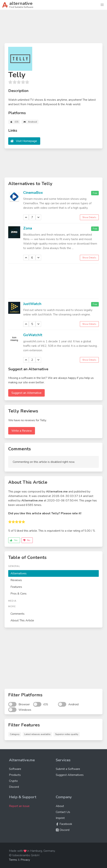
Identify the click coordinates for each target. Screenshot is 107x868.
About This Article (22, 620)
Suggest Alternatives (70, 775)
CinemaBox (33, 193)
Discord (14, 787)
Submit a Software (68, 769)
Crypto (13, 781)
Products (15, 775)
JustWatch (32, 304)
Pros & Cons (19, 594)
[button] (102, 5)
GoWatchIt (33, 335)
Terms (13, 860)
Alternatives (19, 573)
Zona (28, 228)
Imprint (60, 818)
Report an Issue (19, 806)
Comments (17, 614)
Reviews (16, 580)
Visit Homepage (26, 141)
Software (15, 769)
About (60, 806)
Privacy (25, 860)
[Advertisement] (53, 28)
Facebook (64, 824)
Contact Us (63, 812)
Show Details (89, 217)
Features (16, 587)
